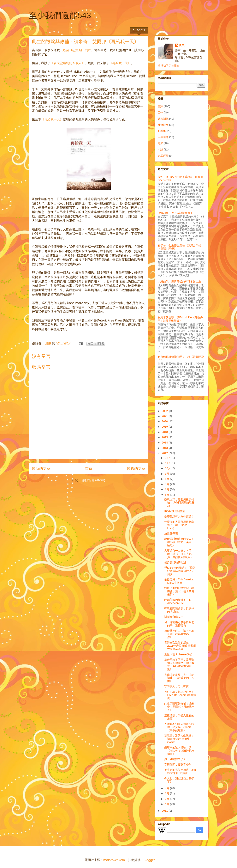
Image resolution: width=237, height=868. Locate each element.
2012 (165, 453)
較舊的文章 (136, 468)
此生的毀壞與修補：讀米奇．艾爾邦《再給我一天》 (179, 707)
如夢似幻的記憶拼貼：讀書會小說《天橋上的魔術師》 (179, 591)
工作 (160, 113)
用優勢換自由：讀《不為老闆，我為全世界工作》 (179, 634)
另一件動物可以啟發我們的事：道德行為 (179, 624)
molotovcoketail (115, 860)
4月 (168, 788)
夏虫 (182, 45)
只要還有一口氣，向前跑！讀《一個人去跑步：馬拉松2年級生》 (179, 554)
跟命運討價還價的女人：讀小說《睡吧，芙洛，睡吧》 (179, 542)
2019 (165, 427)
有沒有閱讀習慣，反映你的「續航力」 (179, 610)
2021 (165, 416)
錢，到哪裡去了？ (175, 759)
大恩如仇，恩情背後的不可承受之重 (179, 281)
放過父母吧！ (172, 534)
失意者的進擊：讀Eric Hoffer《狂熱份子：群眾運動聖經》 (180, 319)
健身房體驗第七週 (175, 562)
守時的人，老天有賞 (176, 686)
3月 (168, 793)
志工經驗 (163, 156)
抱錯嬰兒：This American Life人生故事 (180, 581)
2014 (165, 443)
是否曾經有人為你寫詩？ (179, 517)
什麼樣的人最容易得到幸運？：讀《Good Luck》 (179, 525)
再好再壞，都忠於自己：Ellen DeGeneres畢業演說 (180, 695)
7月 (168, 484)
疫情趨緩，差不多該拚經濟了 (175, 213)
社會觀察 (163, 125)
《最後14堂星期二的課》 (77, 50)
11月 (168, 463)
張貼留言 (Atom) (93, 480)
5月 (168, 495)
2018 (165, 432)
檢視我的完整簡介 (169, 66)
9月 (168, 474)
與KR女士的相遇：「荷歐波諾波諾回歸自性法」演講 (180, 571)
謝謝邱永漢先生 (174, 617)
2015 (165, 437)
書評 (160, 106)
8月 (168, 479)
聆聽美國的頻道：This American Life (178, 601)
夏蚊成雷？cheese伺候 (178, 654)
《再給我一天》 (120, 63)
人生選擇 (163, 137)
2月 (168, 799)
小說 (160, 150)
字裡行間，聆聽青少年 (178, 765)
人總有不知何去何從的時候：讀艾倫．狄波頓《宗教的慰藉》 (179, 727)
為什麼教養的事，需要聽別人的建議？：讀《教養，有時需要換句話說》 (179, 664)
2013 (165, 448)
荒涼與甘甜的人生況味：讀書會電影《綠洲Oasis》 (179, 739)
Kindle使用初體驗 (175, 511)
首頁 (89, 468)
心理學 (162, 131)
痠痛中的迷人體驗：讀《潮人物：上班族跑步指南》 (179, 751)
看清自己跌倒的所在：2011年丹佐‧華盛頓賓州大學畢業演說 (180, 646)
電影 (160, 143)
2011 (165, 811)
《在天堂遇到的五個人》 (68, 63)
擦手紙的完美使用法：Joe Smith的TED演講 (180, 771)
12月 (168, 458)
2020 (165, 421)
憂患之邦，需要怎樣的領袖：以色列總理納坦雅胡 (179, 503)
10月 (168, 468)
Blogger (149, 860)
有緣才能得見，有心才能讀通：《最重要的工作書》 (179, 678)
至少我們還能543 (60, 15)
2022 (165, 411)
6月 (168, 489)
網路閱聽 (163, 119)
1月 (168, 804)
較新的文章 (41, 468)
